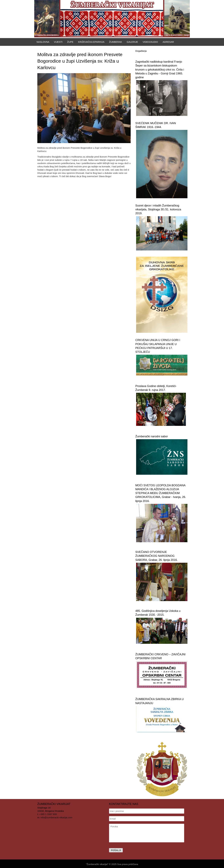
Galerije (132, 42)
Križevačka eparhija (91, 42)
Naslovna (43, 42)
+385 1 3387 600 (48, 814)
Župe (70, 42)
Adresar (168, 42)
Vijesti (58, 42)
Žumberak (115, 42)
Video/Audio (150, 42)
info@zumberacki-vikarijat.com (56, 817)
